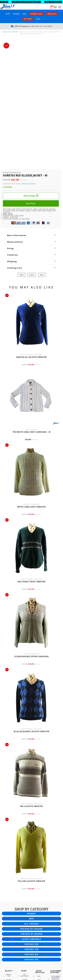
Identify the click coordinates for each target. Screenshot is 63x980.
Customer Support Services (56, 859)
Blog (38, 19)
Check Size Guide (28, 65)
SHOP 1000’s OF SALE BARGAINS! (28, 2)
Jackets (32, 157)
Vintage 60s (31, 826)
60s (39, 873)
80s (39, 880)
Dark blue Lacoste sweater (31, 239)
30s (39, 862)
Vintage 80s (31, 836)
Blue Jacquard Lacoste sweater (31, 613)
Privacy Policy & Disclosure (11, 879)
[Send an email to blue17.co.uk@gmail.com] (55, 7)
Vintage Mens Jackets (52, 32)
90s (39, 884)
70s (39, 877)
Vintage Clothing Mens (34, 32)
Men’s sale (52, 14)
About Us (9, 857)
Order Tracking (25, 869)
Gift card (28, 19)
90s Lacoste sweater (31, 688)
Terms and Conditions (11, 885)
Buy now (31, 85)
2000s (21, 157)
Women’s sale (36, 14)
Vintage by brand (31, 816)
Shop (8, 14)
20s (39, 858)
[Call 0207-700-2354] (60, 7)
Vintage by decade (31, 811)
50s (39, 869)
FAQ (54, 865)
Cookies (9, 874)
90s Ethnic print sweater (31, 463)
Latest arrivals (31, 821)
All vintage (31, 806)
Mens (42, 157)
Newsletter (11, 865)
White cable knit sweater (31, 389)
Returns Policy (55, 869)
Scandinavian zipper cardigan (31, 538)
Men (24, 14)
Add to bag (29, 78)
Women (16, 14)
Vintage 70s (31, 831)
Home (21, 32)
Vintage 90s (31, 841)
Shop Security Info (25, 863)
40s (39, 865)
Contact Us (10, 870)
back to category (10, 32)
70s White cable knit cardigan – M (31, 314)
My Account (25, 857)
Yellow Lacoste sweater (31, 763)
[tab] (31, 117)
